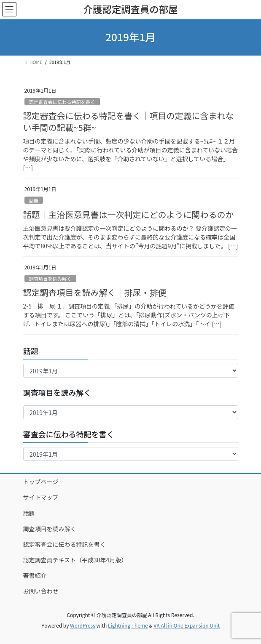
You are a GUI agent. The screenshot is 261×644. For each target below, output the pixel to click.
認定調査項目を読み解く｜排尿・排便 (95, 292)
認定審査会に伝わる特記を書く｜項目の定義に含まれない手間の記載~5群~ (129, 121)
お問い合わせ (41, 591)
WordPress (83, 625)
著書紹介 (35, 575)
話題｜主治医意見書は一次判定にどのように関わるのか (129, 214)
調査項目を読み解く (50, 279)
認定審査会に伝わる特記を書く (62, 102)
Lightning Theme (128, 625)
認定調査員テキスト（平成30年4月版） (75, 560)
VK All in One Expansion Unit (187, 625)
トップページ (41, 482)
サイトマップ (41, 497)
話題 (34, 200)
